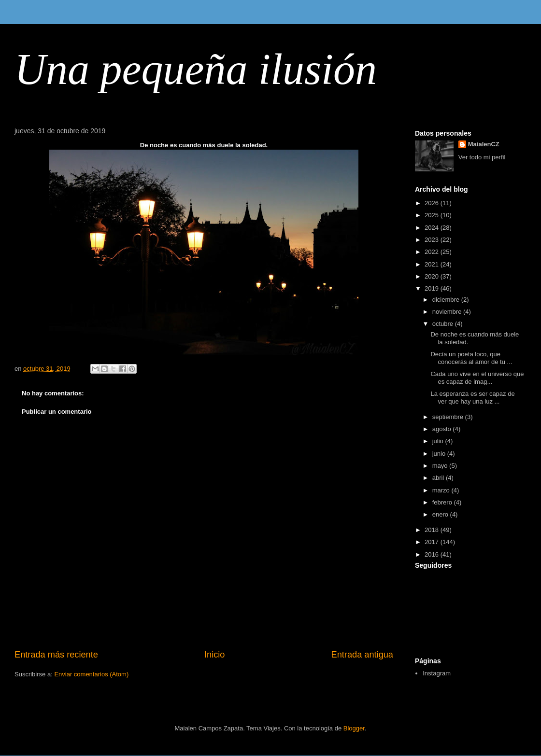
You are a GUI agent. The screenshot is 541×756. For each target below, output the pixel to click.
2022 (433, 252)
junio (440, 454)
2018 (433, 530)
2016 (433, 554)
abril (439, 478)
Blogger (354, 728)
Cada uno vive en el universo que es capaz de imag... (477, 378)
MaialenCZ (484, 144)
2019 (433, 288)
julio (439, 441)
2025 (433, 215)
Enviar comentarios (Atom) (91, 674)
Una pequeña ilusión (196, 69)
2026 (433, 203)
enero (441, 514)
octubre (444, 324)
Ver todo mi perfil (482, 157)
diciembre (447, 300)
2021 (433, 264)
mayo (441, 466)
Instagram (437, 673)
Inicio (214, 655)
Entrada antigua (362, 655)
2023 (433, 240)
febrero (443, 502)
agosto (443, 429)
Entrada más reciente (56, 655)
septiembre (449, 417)
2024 (433, 228)
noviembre (448, 312)
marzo (442, 490)
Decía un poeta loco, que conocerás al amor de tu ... (471, 358)
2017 (433, 542)
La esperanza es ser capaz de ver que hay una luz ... (472, 398)
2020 (433, 276)
